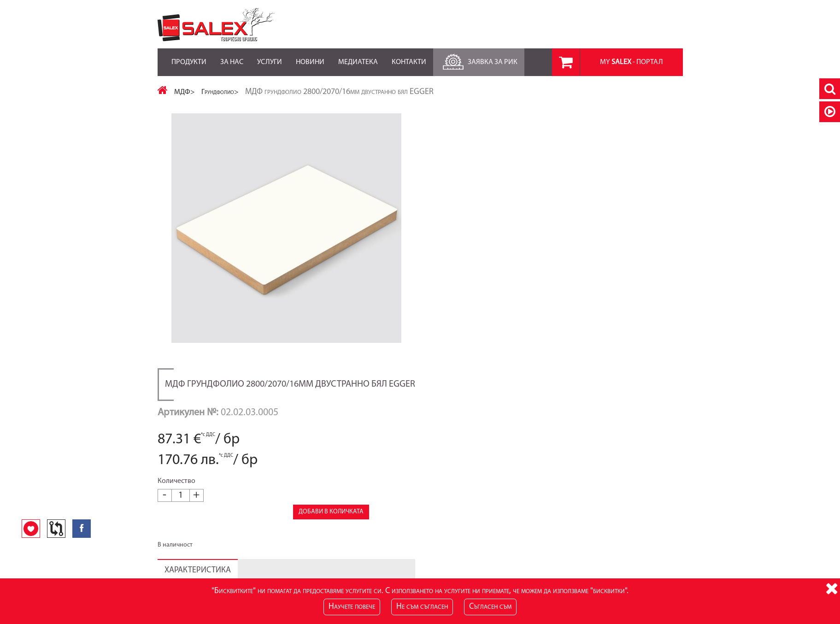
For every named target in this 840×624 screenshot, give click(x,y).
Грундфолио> (220, 92)
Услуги (270, 57)
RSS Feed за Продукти (368, 525)
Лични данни (535, 516)
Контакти (409, 57)
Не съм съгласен (422, 607)
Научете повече (352, 607)
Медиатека (358, 57)
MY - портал (631, 62)
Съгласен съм (490, 607)
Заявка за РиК (479, 60)
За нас (232, 57)
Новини (310, 57)
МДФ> (185, 92)
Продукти (189, 57)
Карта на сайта (179, 516)
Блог (344, 516)
